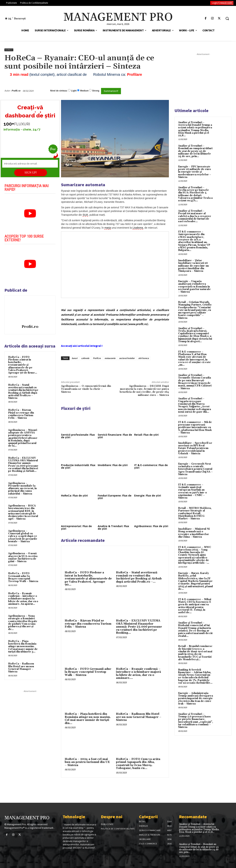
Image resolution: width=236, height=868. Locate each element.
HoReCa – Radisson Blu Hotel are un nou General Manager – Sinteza (21, 668)
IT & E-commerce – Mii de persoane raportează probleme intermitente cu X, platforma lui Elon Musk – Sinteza (195, 427)
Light (74, 91)
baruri (75, 358)
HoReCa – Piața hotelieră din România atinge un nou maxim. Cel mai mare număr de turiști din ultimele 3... (23, 646)
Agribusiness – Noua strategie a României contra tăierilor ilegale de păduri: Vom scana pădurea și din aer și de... (23, 623)
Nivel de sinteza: (59, 91)
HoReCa (9, 50)
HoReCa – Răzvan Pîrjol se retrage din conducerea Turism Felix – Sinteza (21, 414)
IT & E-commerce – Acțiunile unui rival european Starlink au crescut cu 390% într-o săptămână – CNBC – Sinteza (192, 491)
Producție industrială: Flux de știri (78, 466)
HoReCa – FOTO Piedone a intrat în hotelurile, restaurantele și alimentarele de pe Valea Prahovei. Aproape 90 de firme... (23, 365)
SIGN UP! (31, 172)
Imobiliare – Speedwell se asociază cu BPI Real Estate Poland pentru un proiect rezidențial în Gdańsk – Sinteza (195, 448)
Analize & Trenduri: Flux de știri (113, 527)
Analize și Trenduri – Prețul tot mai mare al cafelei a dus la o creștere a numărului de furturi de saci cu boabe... (195, 216)
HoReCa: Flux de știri (74, 495)
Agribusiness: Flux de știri (151, 526)
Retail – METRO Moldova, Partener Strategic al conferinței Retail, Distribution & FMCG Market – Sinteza (195, 513)
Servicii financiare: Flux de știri (115, 436)
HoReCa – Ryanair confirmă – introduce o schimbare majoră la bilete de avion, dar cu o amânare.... (138, 674)
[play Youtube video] (30, 213)
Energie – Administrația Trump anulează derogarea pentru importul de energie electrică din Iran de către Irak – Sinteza (196, 698)
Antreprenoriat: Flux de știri (76, 527)
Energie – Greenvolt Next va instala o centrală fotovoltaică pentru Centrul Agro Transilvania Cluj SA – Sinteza (195, 469)
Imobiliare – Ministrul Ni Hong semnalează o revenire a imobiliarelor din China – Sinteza (194, 533)
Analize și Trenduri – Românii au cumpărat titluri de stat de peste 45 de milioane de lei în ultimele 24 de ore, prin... (195, 151)
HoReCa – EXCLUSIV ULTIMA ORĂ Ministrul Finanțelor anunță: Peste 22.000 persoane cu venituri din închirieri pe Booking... (139, 627)
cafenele (85, 358)
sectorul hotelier (127, 358)
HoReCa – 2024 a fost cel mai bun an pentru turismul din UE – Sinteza (87, 762)
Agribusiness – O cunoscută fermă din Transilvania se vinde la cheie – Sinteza (86, 389)
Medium (84, 91)
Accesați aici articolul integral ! (82, 346)
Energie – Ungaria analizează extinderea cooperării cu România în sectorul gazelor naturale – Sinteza (194, 287)
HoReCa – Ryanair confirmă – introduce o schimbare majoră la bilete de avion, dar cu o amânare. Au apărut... (23, 599)
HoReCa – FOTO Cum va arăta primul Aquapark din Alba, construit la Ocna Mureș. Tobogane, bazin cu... (138, 764)
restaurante (110, 358)
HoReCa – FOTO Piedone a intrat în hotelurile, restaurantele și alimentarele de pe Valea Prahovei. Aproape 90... (88, 579)
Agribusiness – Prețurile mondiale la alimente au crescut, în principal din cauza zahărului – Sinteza (22, 488)
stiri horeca (144, 358)
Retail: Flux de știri (146, 435)
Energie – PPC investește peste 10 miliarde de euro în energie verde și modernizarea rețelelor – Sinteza (195, 172)
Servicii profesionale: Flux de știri (78, 436)
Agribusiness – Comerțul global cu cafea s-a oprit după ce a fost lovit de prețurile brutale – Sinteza (23, 536)
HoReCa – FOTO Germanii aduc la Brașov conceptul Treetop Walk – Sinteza (23, 577)
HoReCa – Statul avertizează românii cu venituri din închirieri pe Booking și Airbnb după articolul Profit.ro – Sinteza (23, 392)
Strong (96, 91)
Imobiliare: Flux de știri (113, 465)
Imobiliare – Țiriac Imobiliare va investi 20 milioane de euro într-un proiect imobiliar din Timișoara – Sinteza (193, 266)
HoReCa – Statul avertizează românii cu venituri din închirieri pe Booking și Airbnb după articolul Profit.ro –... (139, 577)
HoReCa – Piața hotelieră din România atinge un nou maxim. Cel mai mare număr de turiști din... (88, 719)
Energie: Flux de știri (148, 495)
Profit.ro (16, 91)
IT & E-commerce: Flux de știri (151, 466)
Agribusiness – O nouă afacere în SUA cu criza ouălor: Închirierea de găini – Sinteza (23, 557)
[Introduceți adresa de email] (30, 164)
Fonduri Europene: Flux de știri (115, 497)
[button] (227, 18)
